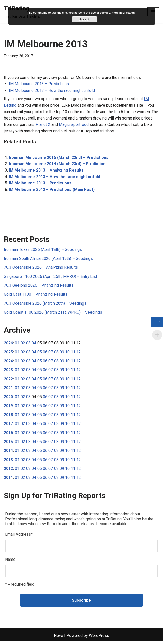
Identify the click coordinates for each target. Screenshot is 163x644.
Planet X (43, 125)
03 (28, 345)
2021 (8, 390)
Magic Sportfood (74, 125)
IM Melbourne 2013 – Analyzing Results (46, 171)
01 (17, 345)
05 (40, 354)
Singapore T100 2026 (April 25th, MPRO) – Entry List (51, 278)
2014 (8, 453)
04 (34, 345)
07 (51, 354)
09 (62, 354)
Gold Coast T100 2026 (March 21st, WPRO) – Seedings (53, 314)
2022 (8, 381)
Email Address (19, 537)
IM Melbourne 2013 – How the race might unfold (52, 90)
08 (56, 354)
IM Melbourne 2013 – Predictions (39, 84)
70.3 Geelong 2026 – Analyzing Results (39, 287)
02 (23, 345)
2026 (8, 345)
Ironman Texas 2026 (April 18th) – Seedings (43, 251)
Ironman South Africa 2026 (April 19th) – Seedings (48, 260)
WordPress (99, 639)
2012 (8, 471)
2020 (8, 399)
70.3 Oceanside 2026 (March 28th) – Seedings (45, 305)
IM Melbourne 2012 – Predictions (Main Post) (52, 190)
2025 (8, 354)
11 (73, 354)
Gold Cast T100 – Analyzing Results (36, 296)
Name (10, 562)
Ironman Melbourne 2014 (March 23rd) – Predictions (59, 165)
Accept (84, 19)
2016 (8, 435)
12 (79, 354)
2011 (8, 480)
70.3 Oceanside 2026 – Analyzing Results (41, 269)
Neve (58, 639)
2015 (8, 444)
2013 (8, 462)
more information (123, 13)
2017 (8, 426)
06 (45, 354)
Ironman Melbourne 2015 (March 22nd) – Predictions (59, 158)
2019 (8, 408)
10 (67, 354)
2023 (8, 372)
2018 (8, 417)
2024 (8, 363)
